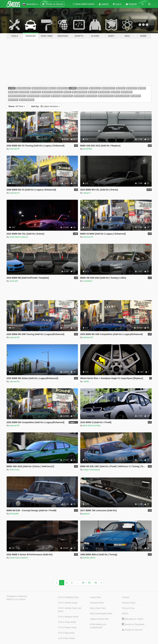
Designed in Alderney (17, 596)
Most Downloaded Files (101, 614)
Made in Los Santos (16, 599)
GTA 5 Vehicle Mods (68, 603)
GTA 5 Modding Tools (68, 597)
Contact (126, 597)
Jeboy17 (87, 193)
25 (89, 583)
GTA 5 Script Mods (67, 622)
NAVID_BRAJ (89, 558)
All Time (17, 106)
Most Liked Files (98, 608)
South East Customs (19, 237)
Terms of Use (128, 608)
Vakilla (86, 381)
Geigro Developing (91, 470)
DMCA (125, 614)
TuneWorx (88, 281)
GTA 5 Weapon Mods (68, 617)
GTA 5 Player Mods (67, 627)
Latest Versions (45, 106)
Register (131, 4)
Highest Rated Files (99, 619)
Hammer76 (14, 149)
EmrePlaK (88, 149)
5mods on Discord (132, 630)
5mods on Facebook (133, 624)
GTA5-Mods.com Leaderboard (98, 626)
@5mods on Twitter (133, 619)
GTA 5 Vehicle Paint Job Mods (70, 610)
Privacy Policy (129, 603)
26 (96, 583)
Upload (103, 4)
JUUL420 (14, 281)
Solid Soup (14, 470)
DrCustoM (14, 514)
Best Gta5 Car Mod (92, 425)
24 (83, 583)
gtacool (86, 514)
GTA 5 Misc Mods (66, 638)
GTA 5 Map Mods (66, 633)
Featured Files (97, 603)
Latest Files (96, 597)
